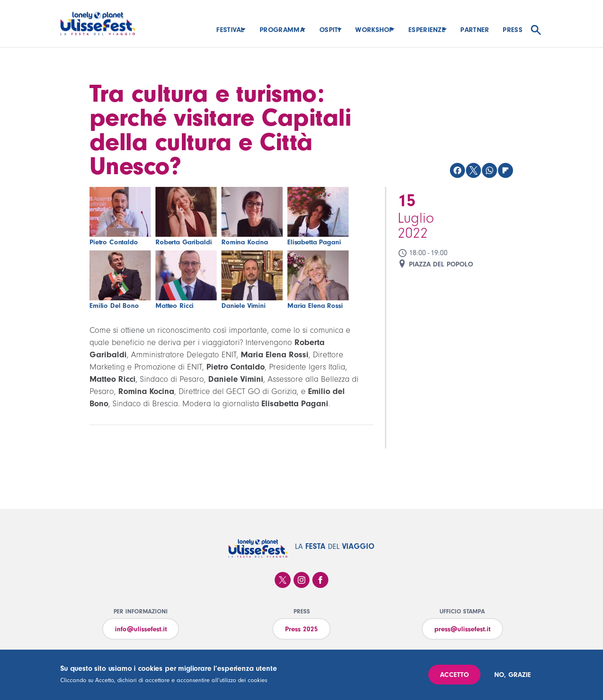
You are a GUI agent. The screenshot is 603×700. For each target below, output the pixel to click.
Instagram (301, 580)
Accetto (454, 675)
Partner (475, 30)
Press (513, 30)
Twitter (283, 580)
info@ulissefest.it (141, 629)
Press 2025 (301, 629)
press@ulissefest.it (462, 629)
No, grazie (513, 675)
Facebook (320, 580)
